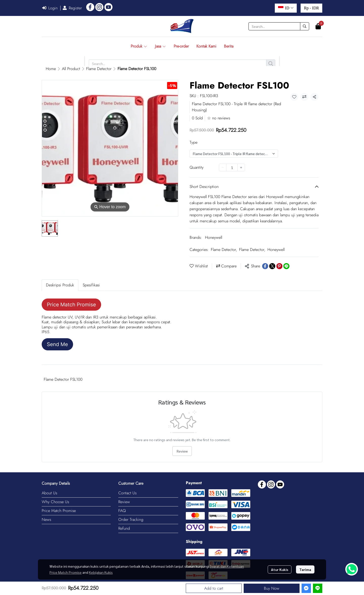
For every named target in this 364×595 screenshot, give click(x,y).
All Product (71, 69)
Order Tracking (131, 519)
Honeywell (214, 237)
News (46, 519)
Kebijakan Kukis (101, 572)
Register (72, 8)
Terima (305, 569)
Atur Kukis (280, 569)
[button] (286, 8)
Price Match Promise (59, 511)
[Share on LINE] (286, 266)
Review (182, 451)
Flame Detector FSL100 (63, 379)
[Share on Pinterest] (279, 266)
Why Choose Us (55, 502)
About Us (49, 493)
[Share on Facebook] (265, 266)
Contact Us (127, 493)
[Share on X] (272, 266)
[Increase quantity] (241, 167)
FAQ (122, 511)
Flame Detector (99, 69)
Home (51, 69)
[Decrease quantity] (223, 167)
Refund (124, 528)
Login (50, 8)
